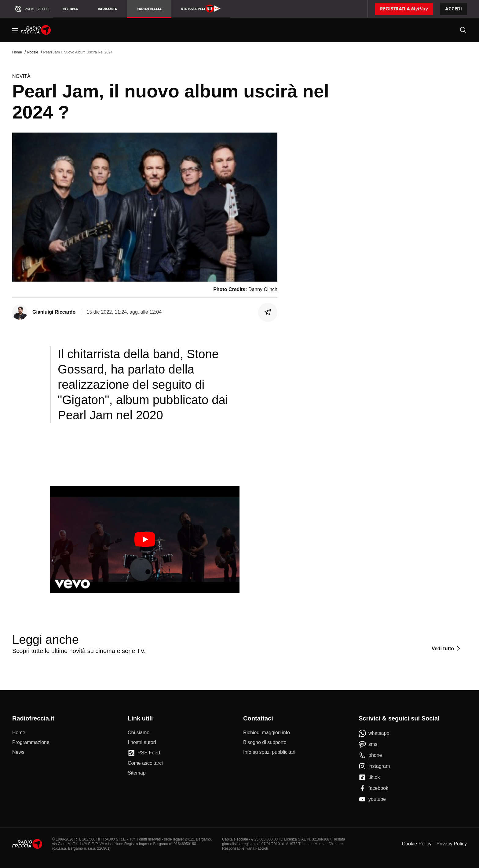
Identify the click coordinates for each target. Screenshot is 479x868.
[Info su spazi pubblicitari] (269, 752)
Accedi (453, 9)
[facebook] (373, 788)
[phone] (370, 755)
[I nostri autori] (142, 742)
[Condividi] (268, 312)
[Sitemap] (137, 773)
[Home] (36, 30)
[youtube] (372, 799)
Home (17, 52)
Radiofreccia (149, 9)
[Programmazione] (31, 742)
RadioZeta (107, 9)
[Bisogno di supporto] (265, 742)
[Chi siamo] (139, 733)
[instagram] (374, 766)
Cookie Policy (417, 844)
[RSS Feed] (144, 753)
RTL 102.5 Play (201, 9)
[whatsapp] (374, 733)
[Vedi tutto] (447, 649)
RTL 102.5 (70, 9)
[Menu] (15, 30)
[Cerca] (463, 30)
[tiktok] (369, 777)
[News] (18, 752)
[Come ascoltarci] (145, 763)
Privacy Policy (452, 844)
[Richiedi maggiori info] (267, 733)
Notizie (33, 52)
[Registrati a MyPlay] (404, 9)
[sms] (368, 744)
